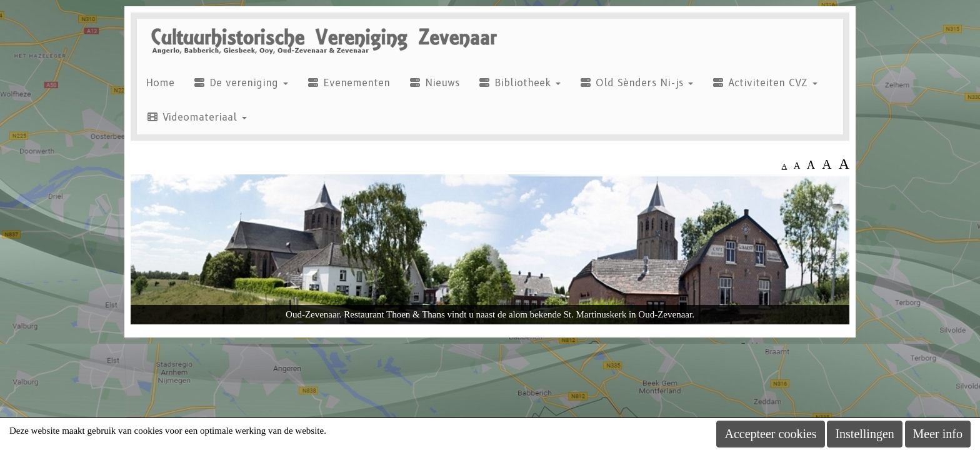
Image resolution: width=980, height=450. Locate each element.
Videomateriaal (197, 117)
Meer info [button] (938, 434)
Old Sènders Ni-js (636, 83)
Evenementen (348, 83)
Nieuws (434, 83)
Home (160, 83)
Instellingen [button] (864, 434)
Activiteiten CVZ (765, 83)
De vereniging (241, 83)
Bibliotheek (519, 83)
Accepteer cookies (770, 434)
